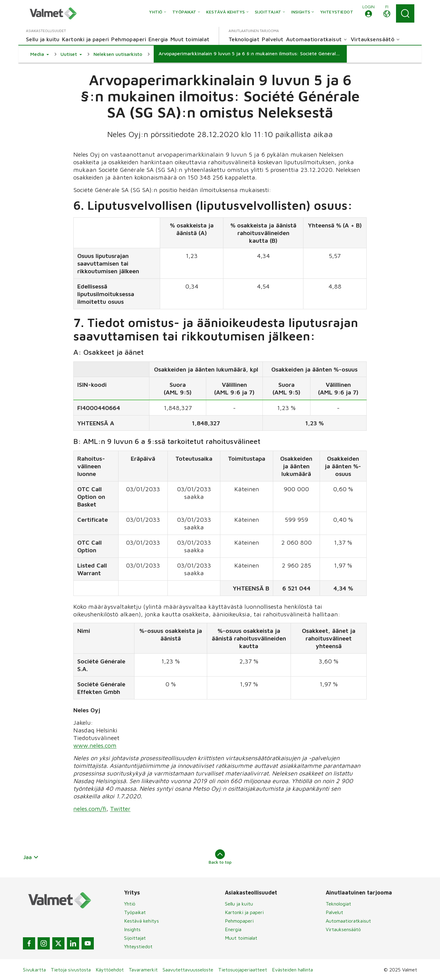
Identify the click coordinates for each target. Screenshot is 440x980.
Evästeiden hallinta (292, 970)
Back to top (220, 857)
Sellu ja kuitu (239, 904)
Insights (132, 929)
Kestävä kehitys (141, 921)
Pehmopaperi (239, 921)
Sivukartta (34, 970)
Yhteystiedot (138, 946)
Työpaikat (135, 912)
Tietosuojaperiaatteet (243, 970)
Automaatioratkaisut (348, 921)
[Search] (405, 13)
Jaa (31, 857)
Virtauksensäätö (343, 929)
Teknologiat (338, 904)
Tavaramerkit (143, 970)
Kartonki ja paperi (244, 912)
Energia (233, 929)
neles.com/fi (90, 809)
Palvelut (334, 912)
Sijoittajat (135, 938)
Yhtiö (130, 904)
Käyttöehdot (110, 970)
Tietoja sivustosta (71, 970)
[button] (369, 13)
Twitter (120, 809)
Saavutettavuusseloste (188, 970)
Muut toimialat (241, 938)
